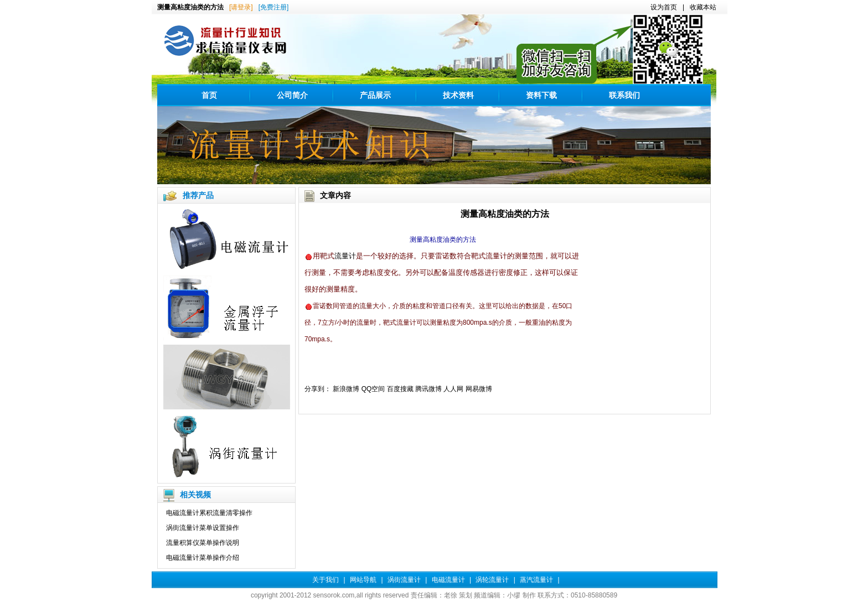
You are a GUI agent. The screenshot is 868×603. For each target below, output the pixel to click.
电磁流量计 (448, 580)
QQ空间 (373, 389)
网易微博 (479, 389)
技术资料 (458, 95)
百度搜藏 (400, 389)
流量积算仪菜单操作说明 (203, 543)
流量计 (345, 256)
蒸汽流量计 (536, 580)
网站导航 (363, 580)
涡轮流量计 (492, 580)
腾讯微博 (428, 389)
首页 (209, 95)
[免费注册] (274, 7)
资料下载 (541, 95)
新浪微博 (346, 389)
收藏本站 (703, 7)
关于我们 (325, 580)
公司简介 (292, 95)
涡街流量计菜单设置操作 (203, 528)
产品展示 (375, 95)
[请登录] (241, 7)
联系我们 (624, 95)
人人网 (453, 389)
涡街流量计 (404, 580)
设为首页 (664, 7)
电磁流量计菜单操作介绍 (203, 558)
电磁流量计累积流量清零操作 (209, 513)
